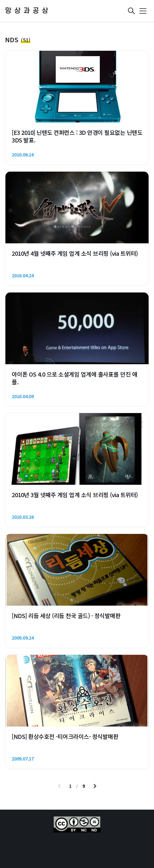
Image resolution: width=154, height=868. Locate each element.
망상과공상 (28, 11)
